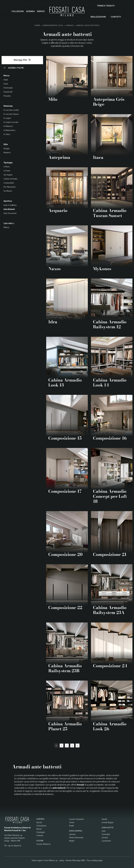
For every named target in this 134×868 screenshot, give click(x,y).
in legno (7, 118)
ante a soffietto (10, 205)
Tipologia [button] (8, 162)
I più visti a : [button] (9, 223)
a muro (7, 166)
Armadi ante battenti (88, 25)
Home (37, 25)
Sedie (72, 825)
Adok (6, 79)
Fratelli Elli (8, 91)
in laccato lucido (11, 110)
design (6, 148)
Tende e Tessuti (106, 5)
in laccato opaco (11, 114)
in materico (8, 126)
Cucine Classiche (76, 819)
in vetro (7, 134)
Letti (104, 831)
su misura (8, 190)
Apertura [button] (8, 200)
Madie (72, 840)
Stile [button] (6, 144)
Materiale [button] (8, 105)
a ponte (7, 170)
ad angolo (8, 174)
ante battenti (9, 209)
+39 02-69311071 (14, 845)
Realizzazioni (98, 17)
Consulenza (41, 825)
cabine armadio (10, 178)
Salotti (104, 819)
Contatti (116, 17)
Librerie (72, 834)
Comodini (106, 834)
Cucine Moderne (43, 844)
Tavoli (72, 822)
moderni (7, 152)
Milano (6, 227)
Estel (6, 83)
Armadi (70, 25)
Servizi (41, 11)
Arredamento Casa (53, 25)
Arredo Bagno (108, 822)
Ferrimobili (8, 87)
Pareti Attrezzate (76, 837)
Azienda (30, 11)
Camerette (106, 840)
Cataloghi (41, 832)
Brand (39, 828)
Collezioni (18, 11)
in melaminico (9, 130)
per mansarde (9, 186)
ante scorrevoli (10, 213)
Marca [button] (6, 75)
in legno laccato (11, 122)
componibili (9, 182)
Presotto (7, 95)
